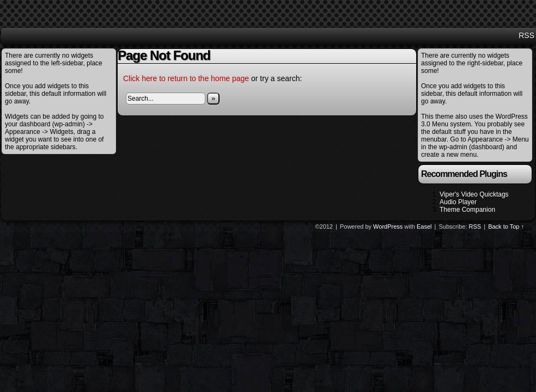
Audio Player (458, 202)
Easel (424, 226)
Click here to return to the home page (186, 78)
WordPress (388, 226)
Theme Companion (467, 210)
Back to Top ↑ (506, 226)
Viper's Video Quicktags (474, 194)
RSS (526, 35)
